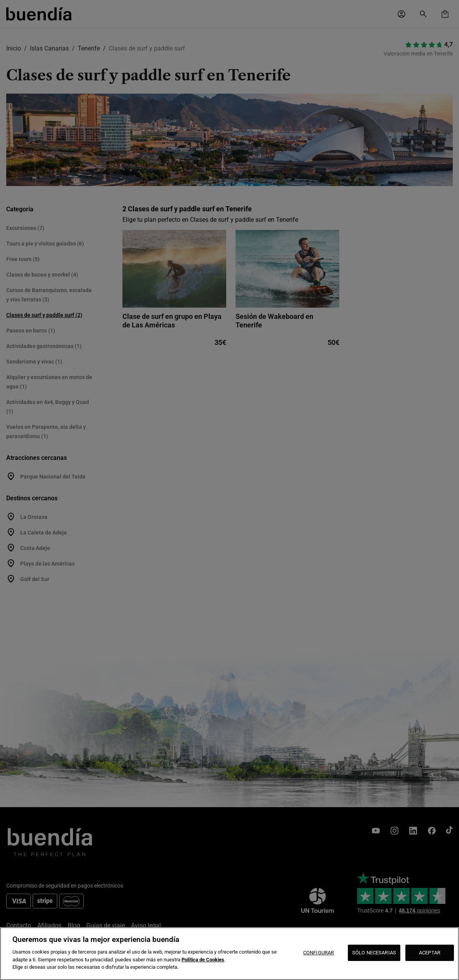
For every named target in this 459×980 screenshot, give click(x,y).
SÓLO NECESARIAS (374, 953)
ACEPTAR (430, 953)
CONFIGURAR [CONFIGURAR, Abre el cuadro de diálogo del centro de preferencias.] (319, 953)
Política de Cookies (203, 960)
